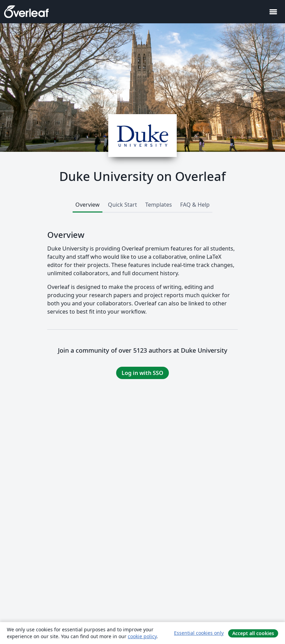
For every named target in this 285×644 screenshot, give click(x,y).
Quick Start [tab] (122, 205)
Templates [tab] (159, 205)
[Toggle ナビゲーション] (273, 12)
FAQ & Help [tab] (195, 205)
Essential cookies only (199, 633)
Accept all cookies (253, 633)
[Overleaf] (26, 12)
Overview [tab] (88, 205)
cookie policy (142, 636)
